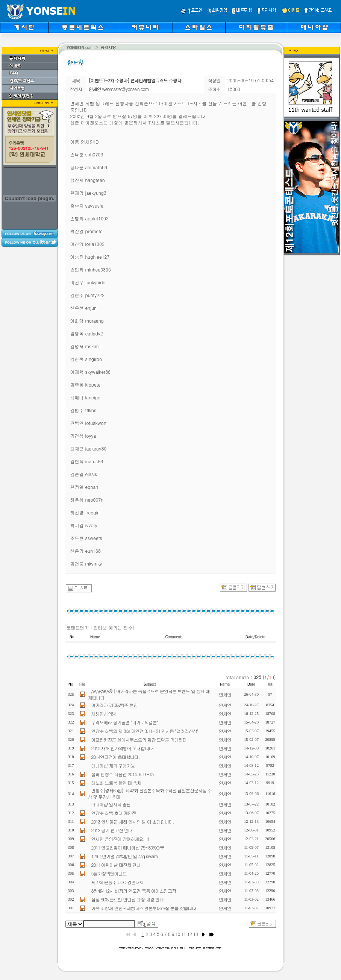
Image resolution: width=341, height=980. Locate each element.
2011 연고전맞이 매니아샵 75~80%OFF (128, 847)
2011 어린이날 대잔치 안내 (116, 865)
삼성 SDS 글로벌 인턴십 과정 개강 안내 (128, 899)
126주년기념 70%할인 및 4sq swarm (125, 856)
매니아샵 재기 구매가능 (113, 765)
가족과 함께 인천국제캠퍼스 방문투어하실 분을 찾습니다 (144, 908)
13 (196, 934)
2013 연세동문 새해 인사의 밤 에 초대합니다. (133, 821)
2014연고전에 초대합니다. (116, 757)
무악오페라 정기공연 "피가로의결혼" (125, 722)
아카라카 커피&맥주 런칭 (114, 705)
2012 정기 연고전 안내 (112, 830)
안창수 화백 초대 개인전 (114, 813)
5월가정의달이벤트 (109, 873)
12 (189, 934)
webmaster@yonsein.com (126, 89)
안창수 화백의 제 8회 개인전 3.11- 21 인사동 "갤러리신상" (145, 731)
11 (183, 934)
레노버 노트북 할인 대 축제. (117, 783)
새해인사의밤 (104, 714)
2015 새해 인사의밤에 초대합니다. (123, 748)
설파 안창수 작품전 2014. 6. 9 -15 (123, 774)
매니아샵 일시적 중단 (111, 804)
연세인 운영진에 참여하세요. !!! (120, 839)
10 (178, 934)
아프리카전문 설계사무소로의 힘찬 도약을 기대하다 (139, 740)
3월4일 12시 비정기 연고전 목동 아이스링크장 (134, 891)
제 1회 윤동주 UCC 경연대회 (118, 882)
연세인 (225, 694)
